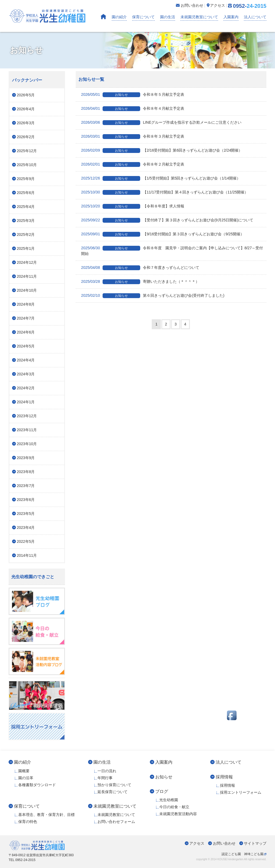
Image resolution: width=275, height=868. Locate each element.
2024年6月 (26, 332)
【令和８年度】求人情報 (133, 206)
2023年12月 (27, 416)
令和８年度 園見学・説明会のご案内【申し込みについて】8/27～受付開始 (172, 251)
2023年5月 (26, 514)
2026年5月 (26, 95)
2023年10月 (27, 444)
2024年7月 (26, 318)
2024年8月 (26, 304)
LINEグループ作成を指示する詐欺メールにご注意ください (161, 122)
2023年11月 (27, 430)
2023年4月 (26, 528)
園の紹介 (119, 17)
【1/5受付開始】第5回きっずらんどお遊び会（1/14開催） (161, 178)
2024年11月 (27, 276)
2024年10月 (27, 290)
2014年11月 (27, 555)
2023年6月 (26, 500)
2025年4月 (26, 207)
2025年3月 (26, 221)
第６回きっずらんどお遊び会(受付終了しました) (153, 295)
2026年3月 (26, 123)
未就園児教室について (199, 17)
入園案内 (231, 17)
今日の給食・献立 (174, 807)
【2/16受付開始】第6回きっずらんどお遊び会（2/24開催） (162, 150)
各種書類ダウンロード (37, 785)
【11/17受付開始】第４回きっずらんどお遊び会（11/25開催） (165, 192)
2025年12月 (27, 151)
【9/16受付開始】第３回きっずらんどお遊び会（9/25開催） (163, 234)
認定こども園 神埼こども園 (243, 854)
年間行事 (105, 778)
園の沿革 (26, 778)
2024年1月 (26, 402)
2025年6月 (26, 193)
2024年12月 (27, 262)
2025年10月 (27, 165)
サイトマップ (255, 843)
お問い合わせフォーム (116, 822)
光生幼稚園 (169, 800)
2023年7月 (26, 486)
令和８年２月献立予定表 (133, 164)
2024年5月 (26, 346)
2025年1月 (26, 248)
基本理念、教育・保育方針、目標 (46, 815)
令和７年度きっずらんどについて (140, 268)
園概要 (24, 771)
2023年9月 (26, 458)
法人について (255, 17)
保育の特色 (28, 822)
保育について (143, 17)
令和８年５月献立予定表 (133, 94)
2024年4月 (26, 360)
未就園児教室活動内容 (178, 814)
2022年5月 (26, 541)
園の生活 (168, 17)
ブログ (162, 791)
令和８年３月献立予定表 (133, 136)
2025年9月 (26, 179)
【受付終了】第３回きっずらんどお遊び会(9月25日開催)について (167, 220)
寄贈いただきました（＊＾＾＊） (140, 281)
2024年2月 (26, 388)
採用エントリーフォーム (241, 792)
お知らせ (164, 777)
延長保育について (113, 792)
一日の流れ (107, 771)
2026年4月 (26, 109)
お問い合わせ (224, 843)
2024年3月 (26, 374)
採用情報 (224, 777)
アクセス (197, 843)
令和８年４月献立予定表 (133, 108)
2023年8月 (26, 472)
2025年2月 (26, 235)
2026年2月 (26, 137)
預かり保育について (114, 785)
